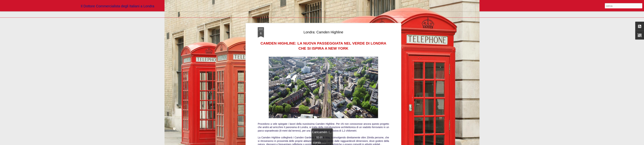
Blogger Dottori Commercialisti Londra (339, 58)
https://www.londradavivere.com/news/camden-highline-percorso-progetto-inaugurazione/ (323, 53)
